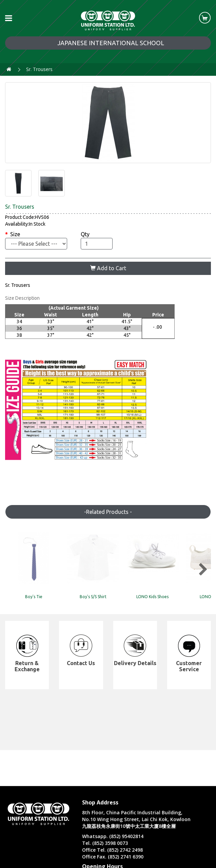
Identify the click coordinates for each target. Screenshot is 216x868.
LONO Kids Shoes (179, 603)
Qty (85, 234)
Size (15, 234)
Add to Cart (108, 268)
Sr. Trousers (39, 69)
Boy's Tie (37, 603)
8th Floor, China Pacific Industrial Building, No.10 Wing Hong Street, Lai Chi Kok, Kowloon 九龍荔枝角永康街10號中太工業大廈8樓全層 (136, 819)
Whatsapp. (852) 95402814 (113, 836)
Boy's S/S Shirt (108, 603)
